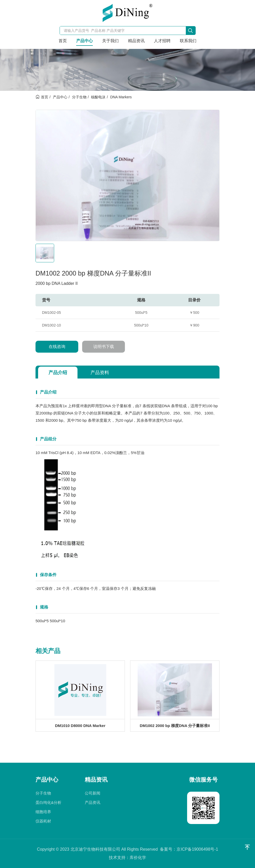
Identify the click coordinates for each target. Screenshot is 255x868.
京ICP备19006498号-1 (197, 849)
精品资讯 (136, 41)
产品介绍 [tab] (58, 373)
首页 (63, 41)
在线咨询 (57, 347)
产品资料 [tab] (100, 373)
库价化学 (138, 858)
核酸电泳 (98, 97)
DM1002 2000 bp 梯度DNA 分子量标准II (175, 726)
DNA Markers (121, 97)
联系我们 (188, 41)
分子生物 (79, 97)
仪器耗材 (43, 821)
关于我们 (110, 41)
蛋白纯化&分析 (48, 802)
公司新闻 (93, 793)
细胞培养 (43, 812)
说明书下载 (104, 347)
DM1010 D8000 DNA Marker (80, 726)
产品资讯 (93, 802)
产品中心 (84, 41)
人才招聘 (162, 41)
